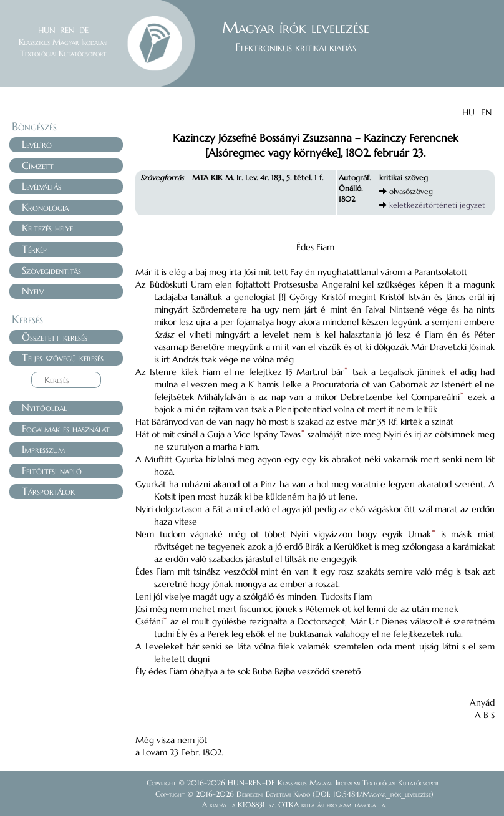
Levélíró (37, 144)
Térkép (34, 249)
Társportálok (48, 491)
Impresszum (43, 449)
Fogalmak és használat (66, 429)
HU (468, 112)
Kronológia (45, 207)
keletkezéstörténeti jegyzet (437, 205)
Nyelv (33, 291)
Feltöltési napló (52, 470)
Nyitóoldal (44, 407)
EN (486, 112)
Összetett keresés (55, 337)
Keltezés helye (47, 228)
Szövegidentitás (51, 270)
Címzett (38, 165)
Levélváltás (41, 186)
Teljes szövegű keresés (63, 357)
